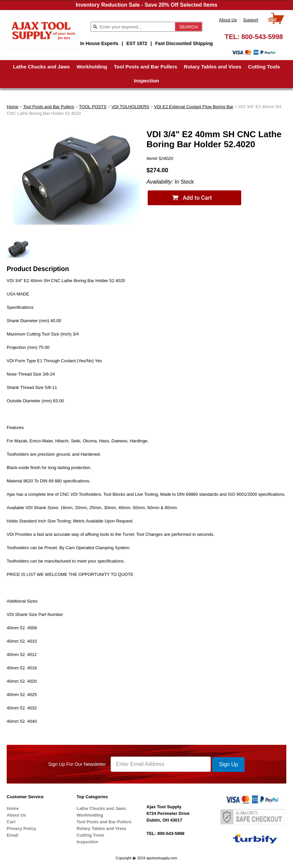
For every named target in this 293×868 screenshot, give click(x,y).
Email (13, 835)
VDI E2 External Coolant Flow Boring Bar (194, 107)
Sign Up (228, 764)
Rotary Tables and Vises (212, 67)
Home (13, 107)
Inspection (146, 81)
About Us (228, 20)
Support (251, 20)
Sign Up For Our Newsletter (77, 764)
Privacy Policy (21, 828)
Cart (11, 822)
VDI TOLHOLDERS (130, 107)
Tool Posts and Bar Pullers (146, 67)
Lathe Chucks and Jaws (41, 67)
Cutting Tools (264, 67)
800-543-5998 (262, 37)
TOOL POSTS (93, 107)
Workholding (92, 67)
